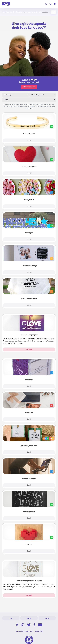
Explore (29, 349)
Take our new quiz (29, 87)
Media (29, 618)
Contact (47, 618)
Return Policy (39, 631)
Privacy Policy (29, 631)
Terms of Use (19, 631)
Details (29, 140)
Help (11, 618)
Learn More (45, 12)
